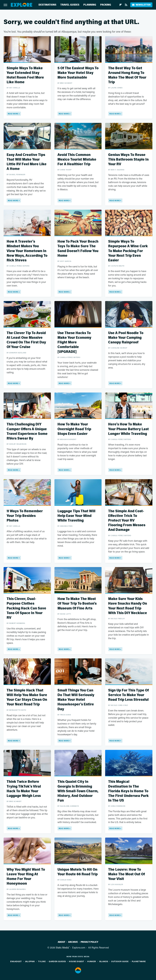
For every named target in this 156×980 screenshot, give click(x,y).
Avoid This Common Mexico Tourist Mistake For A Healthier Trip (77, 159)
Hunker (92, 961)
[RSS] (126, 5)
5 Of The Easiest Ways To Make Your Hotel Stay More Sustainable (78, 73)
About (62, 942)
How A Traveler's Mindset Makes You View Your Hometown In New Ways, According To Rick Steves (27, 251)
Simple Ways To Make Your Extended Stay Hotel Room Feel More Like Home (25, 75)
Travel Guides (70, 5)
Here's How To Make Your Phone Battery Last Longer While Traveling (128, 429)
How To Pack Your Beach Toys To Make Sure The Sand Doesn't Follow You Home (78, 249)
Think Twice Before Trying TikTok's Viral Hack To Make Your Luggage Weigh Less (24, 789)
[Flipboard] (121, 5)
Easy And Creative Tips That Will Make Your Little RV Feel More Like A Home (27, 162)
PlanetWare (139, 961)
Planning (90, 5)
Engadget (16, 961)
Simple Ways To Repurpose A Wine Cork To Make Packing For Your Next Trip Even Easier (128, 251)
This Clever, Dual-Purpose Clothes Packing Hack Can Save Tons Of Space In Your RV (26, 608)
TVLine (42, 961)
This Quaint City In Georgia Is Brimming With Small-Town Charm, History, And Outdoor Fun (78, 791)
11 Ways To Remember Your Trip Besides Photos (25, 516)
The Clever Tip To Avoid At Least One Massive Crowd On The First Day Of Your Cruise (26, 340)
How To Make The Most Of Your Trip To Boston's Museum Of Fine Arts (77, 603)
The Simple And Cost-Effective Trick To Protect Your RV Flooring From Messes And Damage (127, 520)
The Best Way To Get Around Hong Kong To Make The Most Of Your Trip (127, 75)
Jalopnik (30, 961)
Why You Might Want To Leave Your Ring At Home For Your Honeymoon (26, 877)
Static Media (62, 947)
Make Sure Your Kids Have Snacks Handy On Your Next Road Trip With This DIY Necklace (128, 606)
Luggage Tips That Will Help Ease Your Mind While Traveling (76, 516)
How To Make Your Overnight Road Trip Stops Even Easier (74, 429)
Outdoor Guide (120, 961)
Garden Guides (57, 961)
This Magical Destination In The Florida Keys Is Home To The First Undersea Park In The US (128, 791)
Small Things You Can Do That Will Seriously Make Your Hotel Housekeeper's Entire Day (76, 700)
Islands (104, 961)
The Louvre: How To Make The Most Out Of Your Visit (127, 874)
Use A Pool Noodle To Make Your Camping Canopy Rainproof (126, 338)
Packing (106, 5)
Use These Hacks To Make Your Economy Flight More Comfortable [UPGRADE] (74, 342)
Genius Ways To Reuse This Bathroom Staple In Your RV (128, 159)
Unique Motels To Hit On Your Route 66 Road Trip (78, 872)
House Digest (76, 961)
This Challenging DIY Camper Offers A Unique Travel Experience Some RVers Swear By (27, 431)
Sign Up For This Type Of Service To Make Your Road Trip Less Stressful (128, 695)
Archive (73, 942)
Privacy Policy (89, 942)
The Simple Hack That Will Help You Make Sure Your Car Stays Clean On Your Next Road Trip (27, 697)
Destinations (47, 5)
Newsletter (141, 5)
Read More (13, 114)
